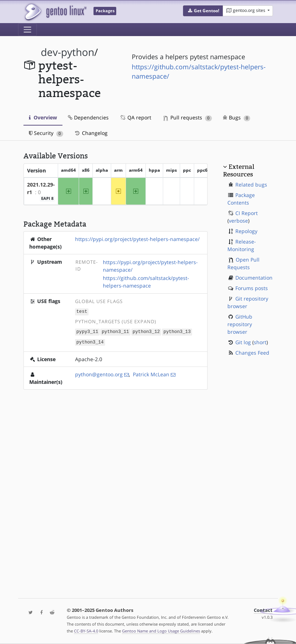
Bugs (237, 117)
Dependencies (88, 117)
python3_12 (146, 331)
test (82, 311)
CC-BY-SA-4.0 (86, 631)
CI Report (247, 213)
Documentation (254, 278)
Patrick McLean (151, 373)
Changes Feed (252, 353)
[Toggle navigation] (27, 30)
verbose (238, 221)
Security (46, 133)
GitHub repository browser (240, 324)
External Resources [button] (239, 170)
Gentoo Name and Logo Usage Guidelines (161, 631)
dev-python (68, 52)
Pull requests (188, 117)
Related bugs (251, 185)
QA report (135, 117)
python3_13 (177, 331)
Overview (43, 117)
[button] (203, 11)
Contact (263, 610)
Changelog (91, 133)
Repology (246, 231)
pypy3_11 (87, 331)
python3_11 (116, 331)
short (260, 342)
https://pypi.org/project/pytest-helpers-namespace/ (137, 239)
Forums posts (252, 288)
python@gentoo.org (99, 373)
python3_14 (90, 341)
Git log (243, 342)
